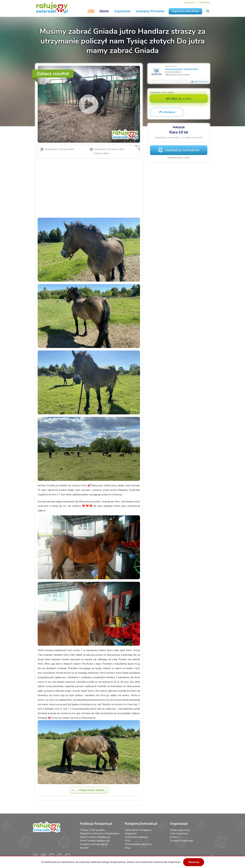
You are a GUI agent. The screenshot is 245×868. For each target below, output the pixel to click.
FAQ (127, 841)
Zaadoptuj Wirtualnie (150, 11)
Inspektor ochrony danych (94, 844)
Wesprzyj (194, 862)
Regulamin (131, 833)
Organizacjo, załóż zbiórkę (185, 11)
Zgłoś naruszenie (200, 82)
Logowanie (189, 2)
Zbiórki (104, 11)
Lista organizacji (179, 833)
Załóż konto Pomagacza (138, 830)
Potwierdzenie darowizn (138, 844)
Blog (128, 848)
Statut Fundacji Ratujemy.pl (95, 837)
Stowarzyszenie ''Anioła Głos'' (182, 69)
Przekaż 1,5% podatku (92, 830)
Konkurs (175, 837)
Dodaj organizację (180, 830)
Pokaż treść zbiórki (87, 790)
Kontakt (84, 848)
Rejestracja (205, 2)
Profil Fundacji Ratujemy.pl (95, 841)
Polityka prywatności (136, 837)
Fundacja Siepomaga (181, 841)
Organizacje (122, 11)
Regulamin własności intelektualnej (99, 833)
